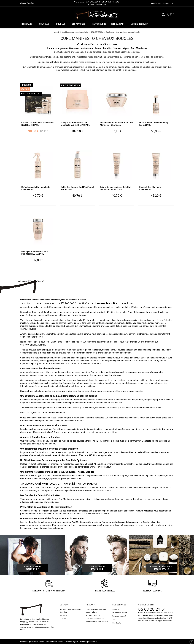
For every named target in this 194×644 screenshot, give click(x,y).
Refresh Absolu (141, 312)
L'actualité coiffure (27, 3)
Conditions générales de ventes (32, 642)
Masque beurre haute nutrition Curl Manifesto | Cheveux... (116, 124)
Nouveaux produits (93, 615)
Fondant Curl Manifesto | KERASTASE (151, 188)
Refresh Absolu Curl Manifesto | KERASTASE (36, 188)
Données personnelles (89, 642)
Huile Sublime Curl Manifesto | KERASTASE (153, 124)
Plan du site (116, 623)
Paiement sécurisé (119, 616)
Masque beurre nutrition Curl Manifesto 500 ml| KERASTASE (75, 124)
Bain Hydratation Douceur (44, 312)
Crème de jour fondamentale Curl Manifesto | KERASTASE (116, 188)
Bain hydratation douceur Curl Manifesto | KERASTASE (35, 253)
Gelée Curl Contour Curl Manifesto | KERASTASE (77, 188)
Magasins (63, 615)
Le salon (63, 619)
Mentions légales (72, 642)
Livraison (115, 609)
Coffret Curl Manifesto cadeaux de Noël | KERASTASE (37, 124)
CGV (114, 619)
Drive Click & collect (119, 613)
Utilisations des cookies (55, 642)
